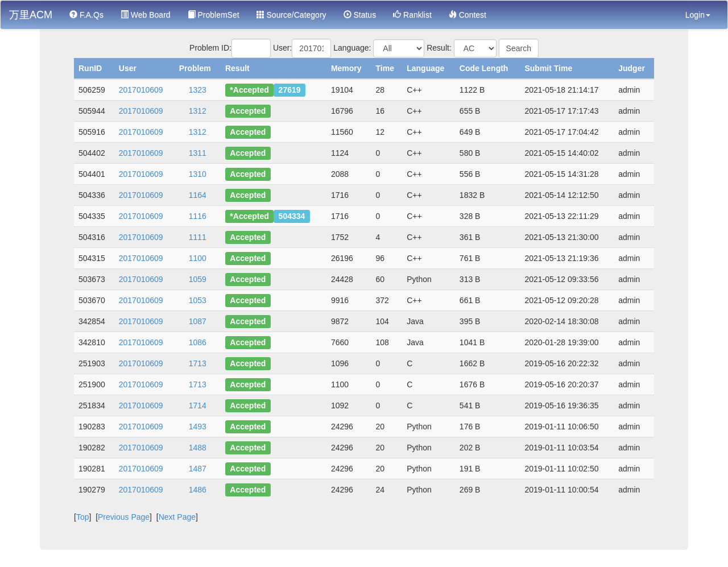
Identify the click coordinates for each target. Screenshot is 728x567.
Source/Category (291, 15)
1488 (198, 448)
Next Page (177, 517)
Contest (468, 15)
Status (360, 15)
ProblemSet (214, 15)
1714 (198, 405)
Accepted (248, 111)
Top (83, 517)
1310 (198, 174)
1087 (198, 321)
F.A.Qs (86, 15)
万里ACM (31, 15)
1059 (198, 279)
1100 (198, 258)
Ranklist (412, 15)
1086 (198, 342)
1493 (198, 427)
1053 (198, 300)
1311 (198, 153)
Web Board (146, 15)
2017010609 (141, 90)
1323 (198, 90)
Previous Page (124, 517)
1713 (198, 363)
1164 (198, 195)
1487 (198, 469)
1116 (198, 216)
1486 (198, 490)
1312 (198, 111)
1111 (198, 237)
